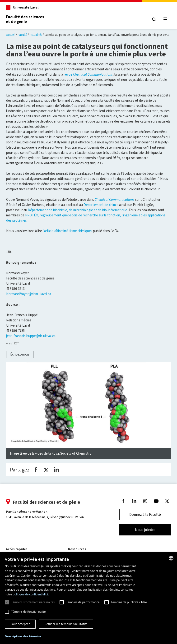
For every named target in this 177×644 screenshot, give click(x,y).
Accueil (11, 35)
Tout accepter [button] (20, 624)
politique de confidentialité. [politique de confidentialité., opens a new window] (31, 594)
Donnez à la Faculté (145, 514)
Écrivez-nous (20, 354)
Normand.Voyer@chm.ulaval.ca (29, 294)
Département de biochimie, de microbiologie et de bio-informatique (77, 210)
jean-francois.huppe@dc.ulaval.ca (31, 336)
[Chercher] (154, 19)
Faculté (22, 35)
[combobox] (171, 558)
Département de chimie (101, 205)
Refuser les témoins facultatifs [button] (66, 624)
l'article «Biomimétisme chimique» (68, 231)
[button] (23, 637)
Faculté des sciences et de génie (25, 19)
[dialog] (88, 598)
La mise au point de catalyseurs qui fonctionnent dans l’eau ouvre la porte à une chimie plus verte (107, 35)
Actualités (36, 35)
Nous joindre (145, 530)
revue (88, 74)
